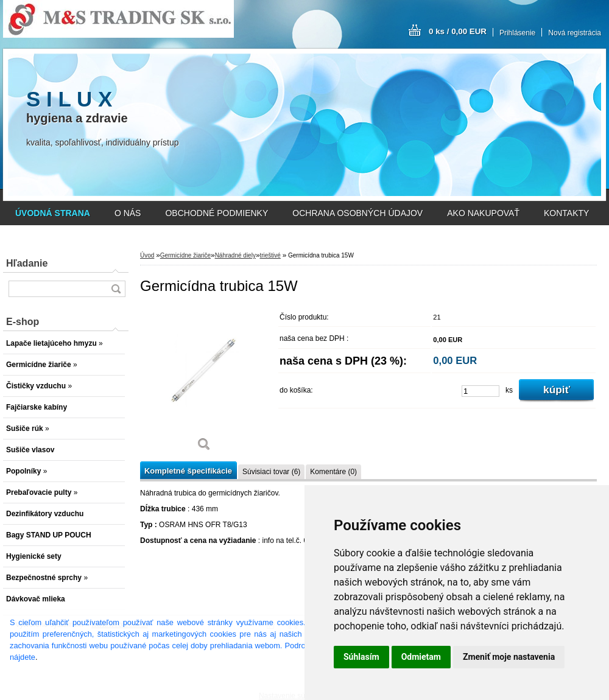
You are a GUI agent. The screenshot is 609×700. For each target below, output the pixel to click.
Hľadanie (27, 263)
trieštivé (270, 255)
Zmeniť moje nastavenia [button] (509, 657)
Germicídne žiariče (185, 255)
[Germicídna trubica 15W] (204, 383)
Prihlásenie (517, 33)
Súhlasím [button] (361, 657)
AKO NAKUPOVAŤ (483, 213)
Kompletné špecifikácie (188, 471)
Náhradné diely (235, 255)
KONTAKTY (566, 213)
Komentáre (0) (333, 472)
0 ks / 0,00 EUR (458, 31)
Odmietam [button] (421, 657)
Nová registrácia (575, 33)
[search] (116, 289)
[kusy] (481, 391)
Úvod (147, 255)
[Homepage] (53, 213)
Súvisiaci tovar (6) (271, 472)
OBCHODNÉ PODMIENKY (216, 213)
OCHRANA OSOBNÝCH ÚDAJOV (357, 213)
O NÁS (128, 213)
